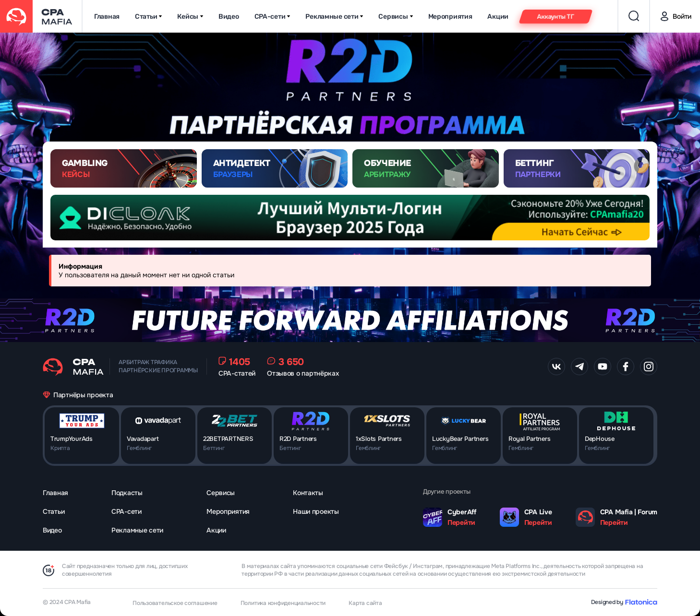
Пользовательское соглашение (175, 603)
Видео (229, 17)
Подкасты (127, 493)
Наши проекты (316, 511)
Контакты (308, 493)
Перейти (461, 522)
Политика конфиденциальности (283, 603)
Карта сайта (365, 603)
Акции (498, 17)
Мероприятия (450, 17)
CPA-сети (272, 17)
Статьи (148, 17)
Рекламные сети (334, 17)
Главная (107, 17)
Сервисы (395, 17)
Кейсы (190, 17)
